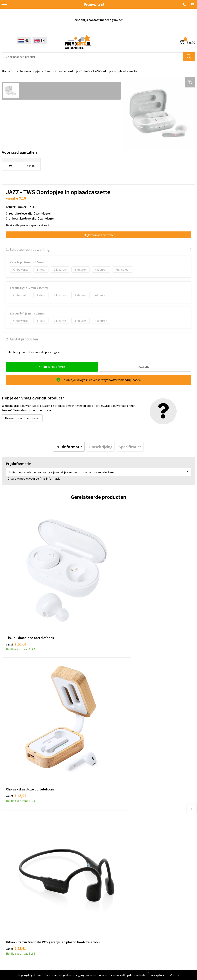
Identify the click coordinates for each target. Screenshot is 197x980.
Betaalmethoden (112, 898)
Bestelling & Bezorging (116, 892)
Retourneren (109, 904)
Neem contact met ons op (22, 418)
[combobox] (92, 57)
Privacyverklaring (13, 952)
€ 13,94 (113, 611)
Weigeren (174, 975)
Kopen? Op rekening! (114, 816)
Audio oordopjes (30, 71)
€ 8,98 (112, 731)
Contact (106, 886)
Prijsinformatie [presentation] (69, 446)
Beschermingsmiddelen (18, 892)
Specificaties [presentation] (130, 446)
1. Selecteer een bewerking (28, 249)
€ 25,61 (16, 736)
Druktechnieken (111, 821)
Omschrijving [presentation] (101, 446)
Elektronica (10, 904)
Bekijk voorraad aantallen (98, 235)
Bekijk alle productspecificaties (28, 225)
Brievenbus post (13, 898)
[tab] (69, 446)
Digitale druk (10, 910)
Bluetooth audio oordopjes (62, 71)
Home (6, 71)
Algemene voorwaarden (18, 941)
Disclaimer (9, 958)
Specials (7, 921)
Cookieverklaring (13, 946)
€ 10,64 (16, 611)
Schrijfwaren (10, 886)
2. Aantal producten (22, 339)
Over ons (106, 810)
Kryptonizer (10, 915)
